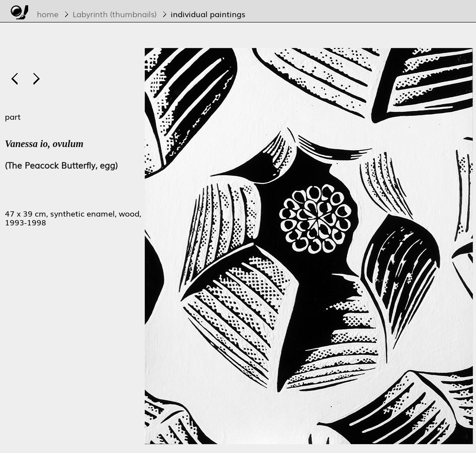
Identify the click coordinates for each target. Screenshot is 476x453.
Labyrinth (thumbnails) (115, 14)
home (48, 14)
